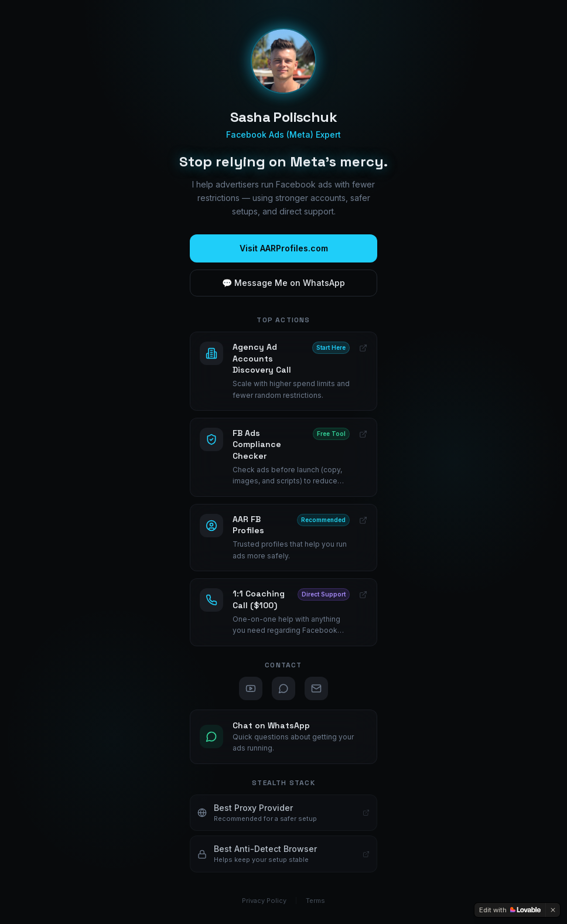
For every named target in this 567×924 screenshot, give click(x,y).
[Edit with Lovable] (510, 910)
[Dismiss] (553, 910)
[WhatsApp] (283, 688)
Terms (315, 901)
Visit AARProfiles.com (284, 248)
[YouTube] (251, 688)
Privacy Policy (264, 901)
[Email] (316, 688)
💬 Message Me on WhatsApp (283, 283)
